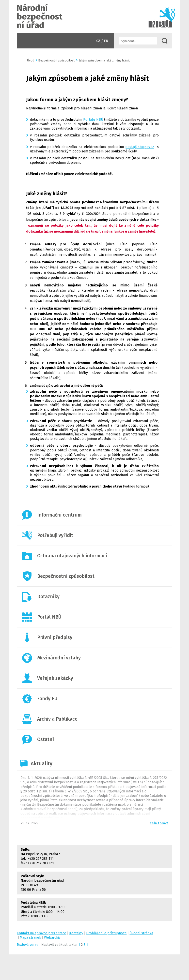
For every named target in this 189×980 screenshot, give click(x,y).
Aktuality (42, 764)
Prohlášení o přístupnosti (106, 933)
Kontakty (76, 933)
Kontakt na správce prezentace (41, 933)
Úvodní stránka (94, 17)
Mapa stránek (30, 938)
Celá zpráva (159, 823)
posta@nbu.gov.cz (140, 147)
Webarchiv (52, 938)
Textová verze (28, 945)
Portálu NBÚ (93, 120)
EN (106, 41)
